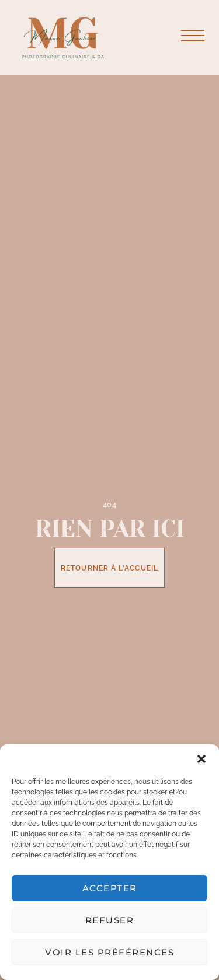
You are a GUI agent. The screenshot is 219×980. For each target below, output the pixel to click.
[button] (201, 759)
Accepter (110, 888)
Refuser (110, 920)
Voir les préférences (109, 952)
